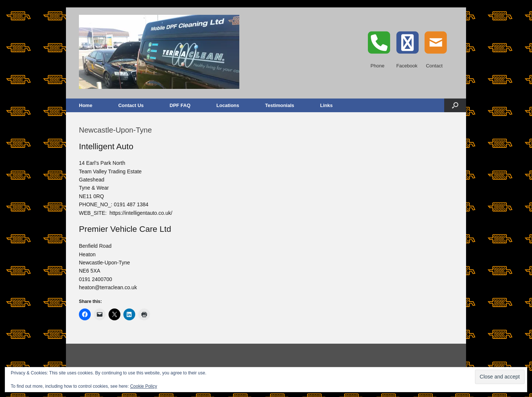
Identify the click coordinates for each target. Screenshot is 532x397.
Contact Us (131, 105)
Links (326, 105)
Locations (228, 105)
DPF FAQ (180, 105)
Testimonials (280, 105)
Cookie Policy (144, 386)
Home (86, 105)
